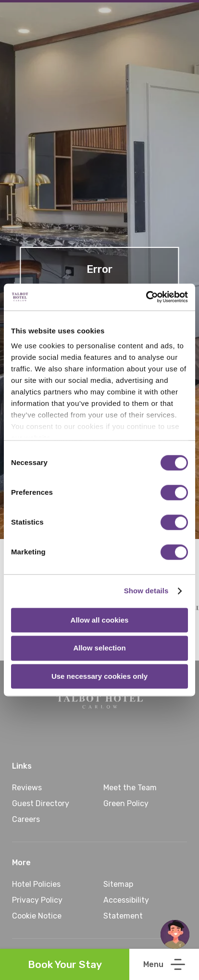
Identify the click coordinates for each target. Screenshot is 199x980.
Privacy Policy (37, 900)
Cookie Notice (37, 916)
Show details (146, 591)
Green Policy (126, 803)
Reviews (27, 788)
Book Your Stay (65, 964)
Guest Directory (41, 803)
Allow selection (99, 648)
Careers (26, 819)
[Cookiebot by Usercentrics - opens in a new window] (146, 297)
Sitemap (118, 884)
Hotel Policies (36, 884)
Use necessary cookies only (99, 676)
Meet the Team (130, 788)
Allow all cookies (100, 620)
